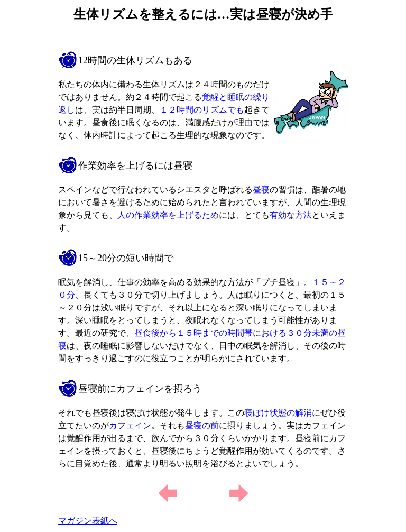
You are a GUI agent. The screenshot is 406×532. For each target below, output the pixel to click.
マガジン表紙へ (88, 521)
